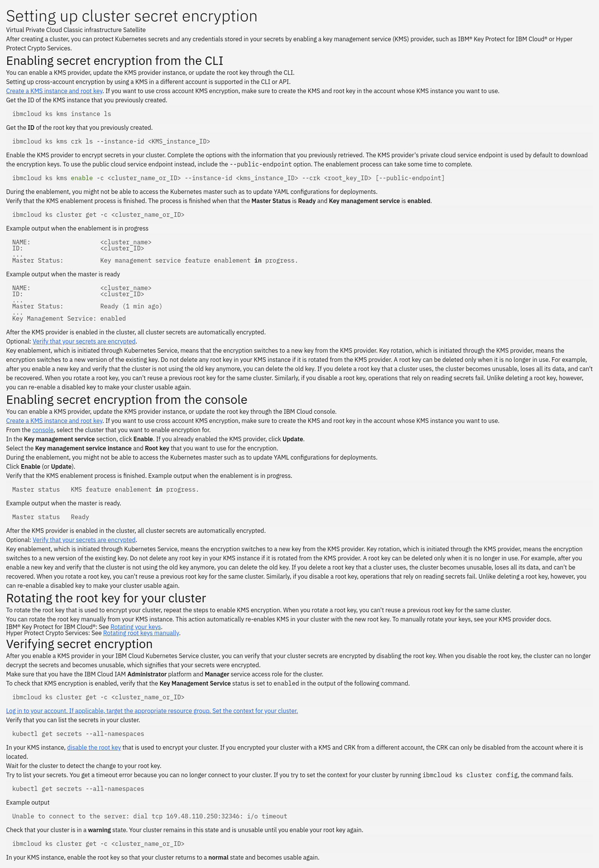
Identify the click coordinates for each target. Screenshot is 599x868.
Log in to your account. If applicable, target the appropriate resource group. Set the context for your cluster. (152, 711)
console (43, 430)
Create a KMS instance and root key (54, 91)
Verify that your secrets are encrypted (84, 341)
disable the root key (94, 747)
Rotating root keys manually (141, 633)
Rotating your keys (136, 627)
